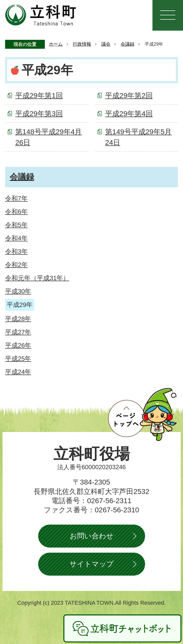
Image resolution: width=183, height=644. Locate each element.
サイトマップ (92, 564)
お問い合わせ (92, 536)
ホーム (56, 44)
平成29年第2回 (129, 96)
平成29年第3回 (39, 114)
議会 (106, 44)
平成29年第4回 (129, 114)
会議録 (128, 44)
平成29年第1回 (39, 96)
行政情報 (82, 44)
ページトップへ (142, 414)
